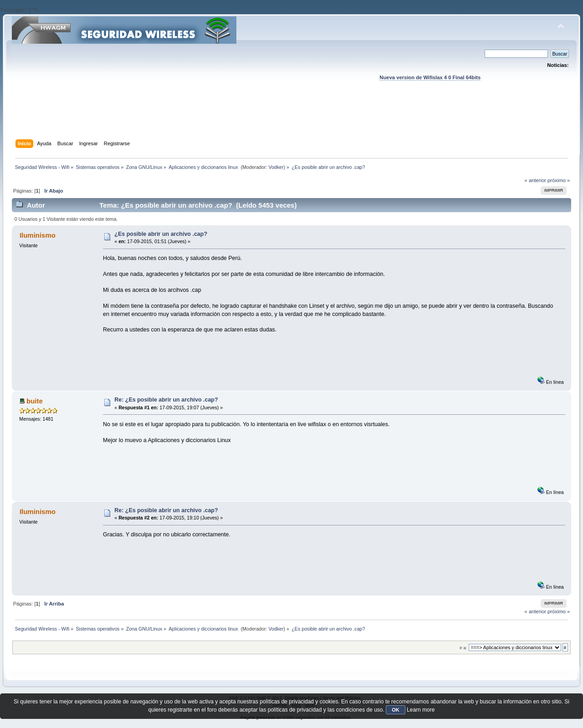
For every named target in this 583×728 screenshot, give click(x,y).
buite (35, 401)
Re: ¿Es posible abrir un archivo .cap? (166, 400)
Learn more (421, 710)
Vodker (276, 167)
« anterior (535, 180)
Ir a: (463, 648)
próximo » (559, 180)
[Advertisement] (291, 119)
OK (396, 710)
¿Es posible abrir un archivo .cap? (161, 234)
